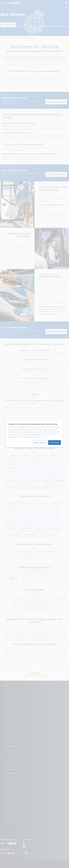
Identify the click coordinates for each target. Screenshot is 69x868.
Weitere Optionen (40, 443)
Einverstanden (55, 443)
